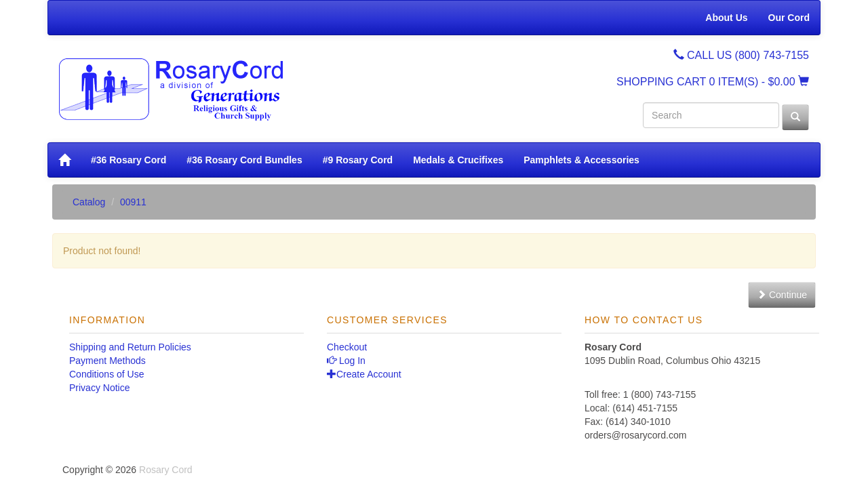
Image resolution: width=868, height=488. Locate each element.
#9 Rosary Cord (358, 160)
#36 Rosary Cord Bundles (244, 160)
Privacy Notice (99, 388)
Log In (346, 361)
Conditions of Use (107, 374)
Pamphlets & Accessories (581, 160)
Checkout (347, 347)
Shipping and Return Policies (130, 347)
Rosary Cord (166, 470)
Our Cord (789, 18)
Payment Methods (107, 361)
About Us (726, 18)
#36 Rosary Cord (129, 160)
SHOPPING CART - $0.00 (713, 82)
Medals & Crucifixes (458, 160)
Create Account (364, 374)
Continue (782, 295)
